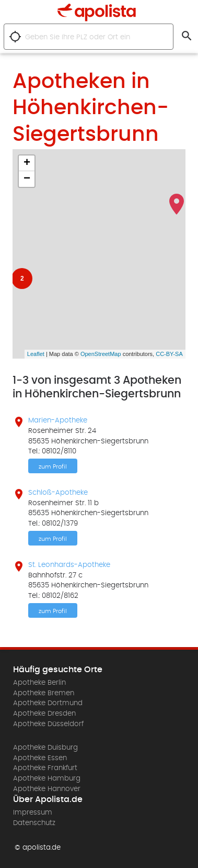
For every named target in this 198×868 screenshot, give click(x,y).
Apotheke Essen (40, 758)
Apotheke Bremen (44, 693)
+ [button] (27, 163)
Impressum (33, 813)
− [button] (27, 179)
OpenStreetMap (101, 354)
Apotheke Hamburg (47, 778)
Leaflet (36, 354)
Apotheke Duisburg (45, 748)
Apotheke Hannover (47, 789)
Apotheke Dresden (44, 714)
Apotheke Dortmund (48, 703)
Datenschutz (34, 823)
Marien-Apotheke (58, 420)
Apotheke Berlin (39, 683)
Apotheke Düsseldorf (48, 724)
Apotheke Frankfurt (45, 768)
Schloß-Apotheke (58, 493)
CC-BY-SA (169, 354)
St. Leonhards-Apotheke (69, 565)
